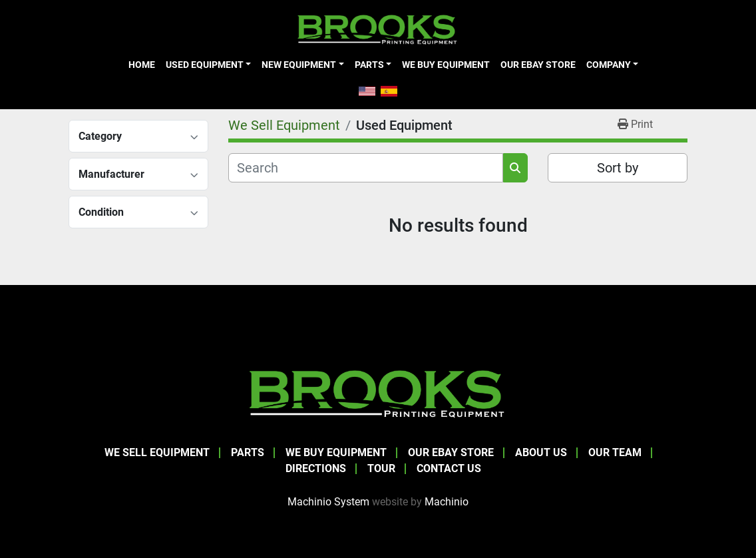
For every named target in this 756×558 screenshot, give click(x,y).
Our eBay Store (538, 65)
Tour (381, 468)
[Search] (366, 168)
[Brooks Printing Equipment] (378, 392)
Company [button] (609, 65)
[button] (208, 65)
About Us (541, 452)
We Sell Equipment (157, 452)
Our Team (615, 452)
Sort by (618, 168)
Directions (316, 468)
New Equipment (299, 65)
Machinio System (328, 502)
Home (142, 65)
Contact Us (449, 468)
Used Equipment (205, 65)
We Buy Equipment (446, 65)
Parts (369, 65)
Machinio (447, 502)
